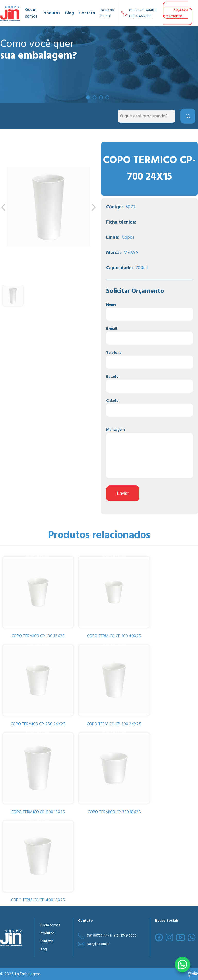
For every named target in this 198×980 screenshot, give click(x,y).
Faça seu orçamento (175, 13)
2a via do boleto (107, 13)
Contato (87, 13)
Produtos (51, 13)
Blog (70, 13)
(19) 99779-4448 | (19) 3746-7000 (142, 13)
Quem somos (31, 13)
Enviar (123, 493)
